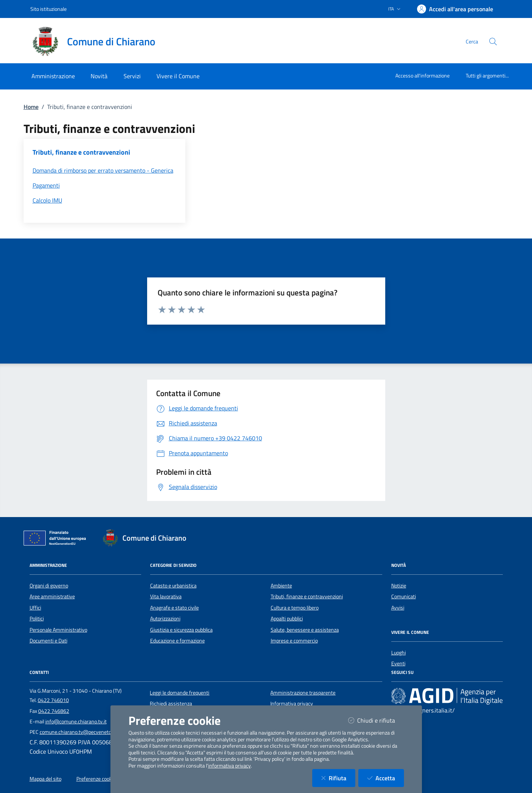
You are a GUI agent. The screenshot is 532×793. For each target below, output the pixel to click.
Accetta (386, 778)
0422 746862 (54, 711)
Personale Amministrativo (58, 630)
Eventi (398, 663)
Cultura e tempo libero (295, 608)
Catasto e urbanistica (173, 586)
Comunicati (404, 596)
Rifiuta (338, 778)
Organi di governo (49, 586)
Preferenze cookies (97, 779)
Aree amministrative (52, 596)
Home (31, 107)
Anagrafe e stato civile (174, 608)
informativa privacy (229, 766)
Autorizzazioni (165, 619)
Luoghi (399, 653)
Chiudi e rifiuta (376, 720)
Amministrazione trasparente (303, 693)
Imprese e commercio (294, 641)
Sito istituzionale (48, 9)
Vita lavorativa (166, 596)
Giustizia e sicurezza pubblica (181, 630)
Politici (37, 619)
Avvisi (398, 608)
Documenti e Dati (48, 641)
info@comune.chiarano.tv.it (76, 721)
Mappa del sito (45, 779)
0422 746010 (53, 700)
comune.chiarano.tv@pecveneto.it (77, 732)
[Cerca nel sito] (493, 42)
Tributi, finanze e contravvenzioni (307, 596)
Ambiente (281, 586)
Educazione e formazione (177, 641)
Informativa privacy (292, 704)
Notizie (399, 586)
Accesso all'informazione (422, 75)
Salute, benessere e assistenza (305, 630)
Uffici (35, 608)
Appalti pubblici (287, 619)
